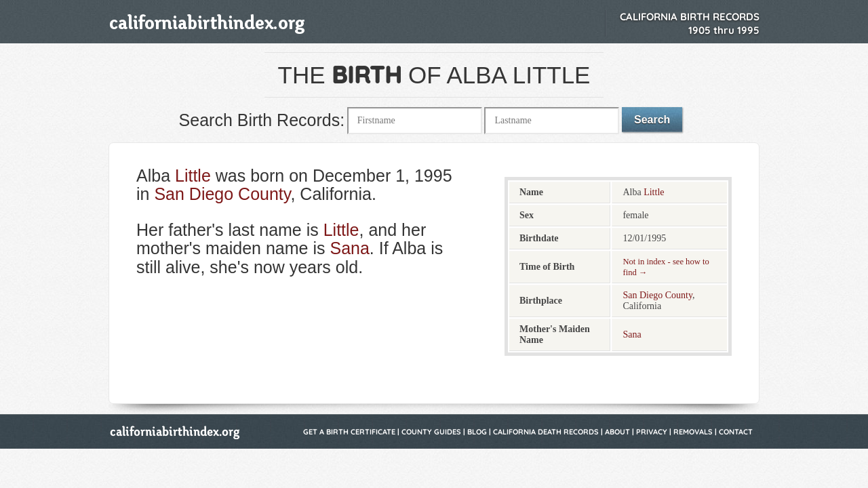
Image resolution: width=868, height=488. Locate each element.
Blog (477, 432)
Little (193, 176)
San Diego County (222, 194)
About (617, 432)
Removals (693, 432)
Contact (736, 432)
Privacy (652, 432)
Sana (349, 248)
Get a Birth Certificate (349, 432)
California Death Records (546, 432)
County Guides (431, 432)
